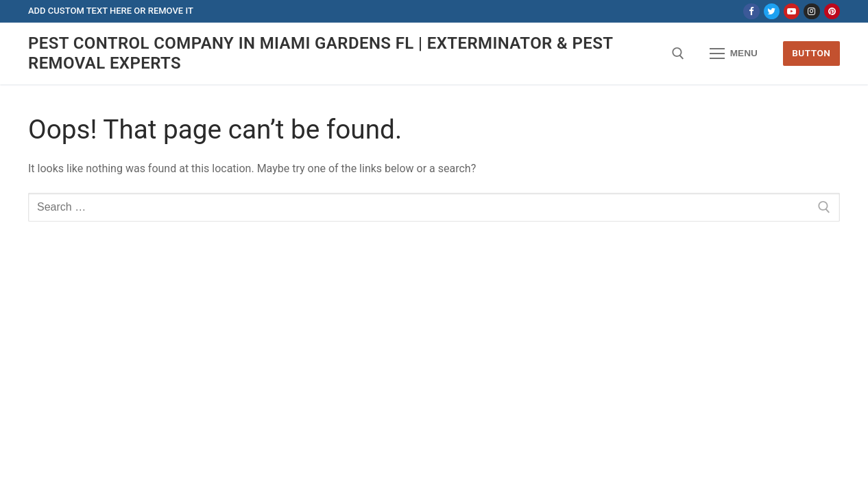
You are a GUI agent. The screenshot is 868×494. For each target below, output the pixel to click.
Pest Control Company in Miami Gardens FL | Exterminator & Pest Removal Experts (321, 53)
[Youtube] (792, 11)
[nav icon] (734, 54)
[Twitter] (772, 11)
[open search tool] (678, 54)
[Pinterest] (832, 11)
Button (811, 53)
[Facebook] (751, 11)
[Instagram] (811, 11)
